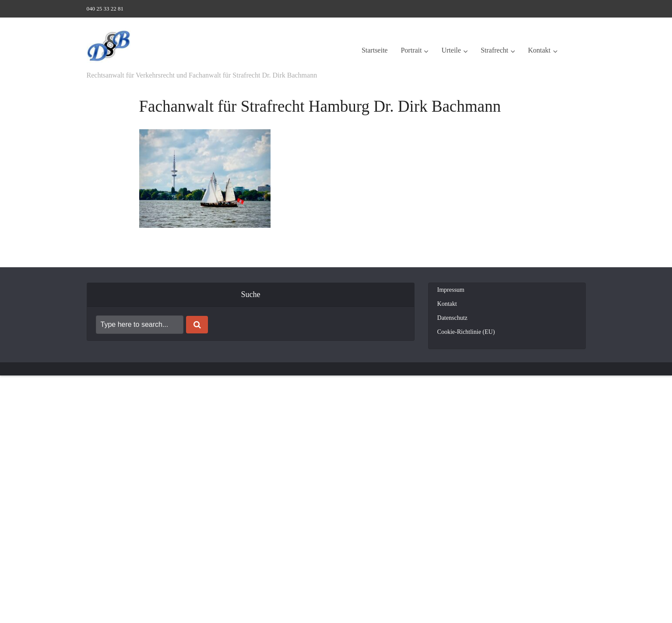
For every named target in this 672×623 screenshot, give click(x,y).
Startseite (375, 50)
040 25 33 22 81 (105, 9)
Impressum (451, 290)
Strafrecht (494, 50)
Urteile (451, 50)
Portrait (411, 50)
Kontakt (539, 50)
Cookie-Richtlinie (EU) (466, 332)
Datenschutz (452, 318)
